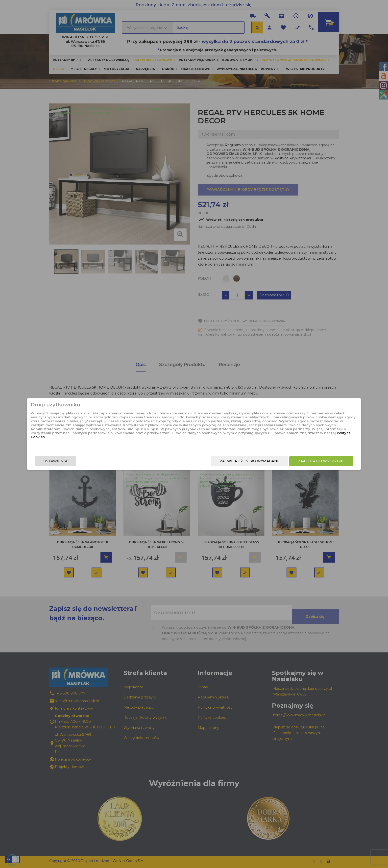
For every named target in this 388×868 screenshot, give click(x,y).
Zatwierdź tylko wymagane (203, 462)
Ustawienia (102, 462)
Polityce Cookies (190, 444)
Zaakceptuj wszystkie (275, 462)
